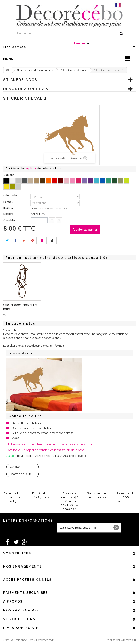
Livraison (16, 467)
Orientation (11, 196)
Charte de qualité (21, 474)
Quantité (9, 220)
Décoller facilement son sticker (32, 428)
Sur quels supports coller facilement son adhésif (43, 433)
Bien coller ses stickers (26, 423)
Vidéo (15, 438)
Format (8, 202)
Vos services (17, 553)
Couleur (9, 175)
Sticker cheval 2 (15, 305)
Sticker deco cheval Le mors (63, 307)
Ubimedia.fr (129, 640)
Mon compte (15, 47)
